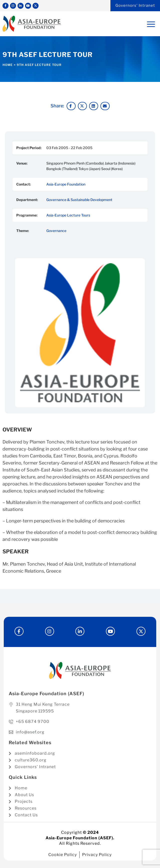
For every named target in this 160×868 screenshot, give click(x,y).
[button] (71, 106)
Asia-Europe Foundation (66, 184)
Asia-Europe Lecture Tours (68, 215)
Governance (56, 231)
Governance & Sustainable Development (79, 200)
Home (8, 65)
